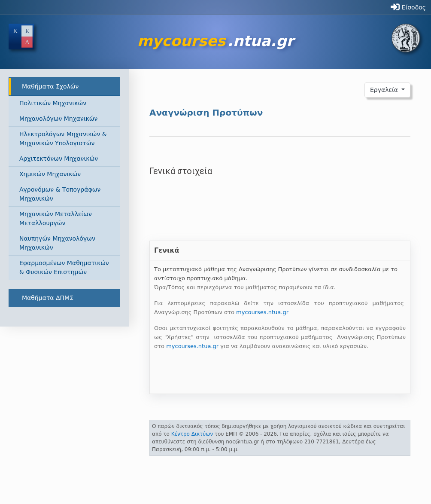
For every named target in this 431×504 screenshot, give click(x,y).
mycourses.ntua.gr (262, 312)
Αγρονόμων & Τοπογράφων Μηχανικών (60, 194)
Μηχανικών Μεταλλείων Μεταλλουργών (56, 218)
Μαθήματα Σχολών (50, 86)
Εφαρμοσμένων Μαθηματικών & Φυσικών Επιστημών (64, 267)
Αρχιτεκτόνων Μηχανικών (59, 159)
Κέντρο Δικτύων (192, 434)
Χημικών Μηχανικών (50, 174)
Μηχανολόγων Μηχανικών (58, 119)
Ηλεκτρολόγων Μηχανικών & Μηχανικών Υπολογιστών (63, 139)
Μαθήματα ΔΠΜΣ (48, 298)
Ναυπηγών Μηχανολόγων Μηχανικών (57, 243)
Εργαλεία (385, 90)
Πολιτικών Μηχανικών (53, 103)
